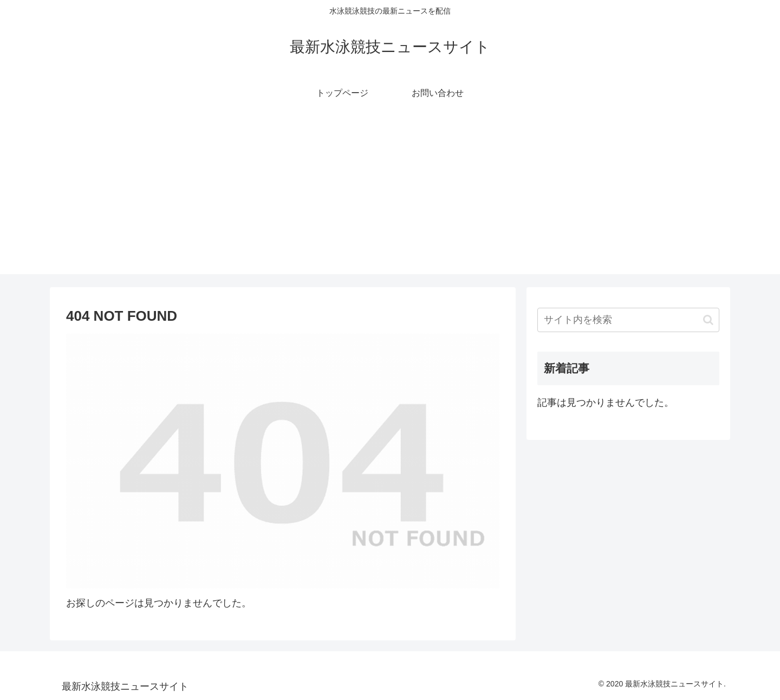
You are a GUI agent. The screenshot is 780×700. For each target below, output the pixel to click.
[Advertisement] (390, 198)
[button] (708, 320)
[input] (628, 320)
